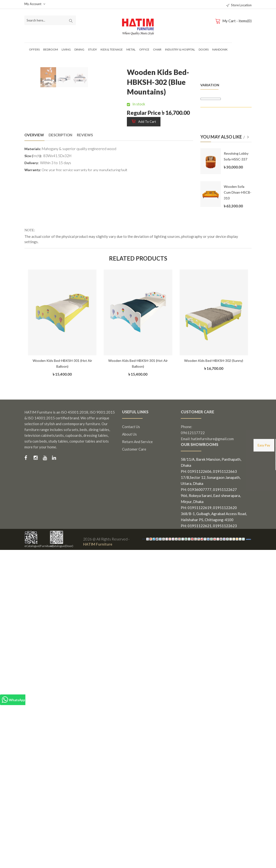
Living (66, 49)
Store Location (239, 5)
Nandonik (220, 49)
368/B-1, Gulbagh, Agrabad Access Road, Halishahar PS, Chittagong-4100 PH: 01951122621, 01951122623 (214, 520)
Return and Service (137, 442)
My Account (35, 4)
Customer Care (134, 449)
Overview (34, 135)
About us (129, 434)
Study (92, 49)
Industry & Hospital (180, 49)
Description (60, 135)
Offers (34, 49)
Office (144, 49)
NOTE (29, 230)
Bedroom (51, 49)
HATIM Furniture (98, 544)
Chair (157, 49)
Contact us (131, 427)
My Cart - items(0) (234, 21)
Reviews (85, 135)
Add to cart (144, 122)
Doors (204, 49)
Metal (131, 49)
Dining (79, 49)
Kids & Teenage (112, 49)
